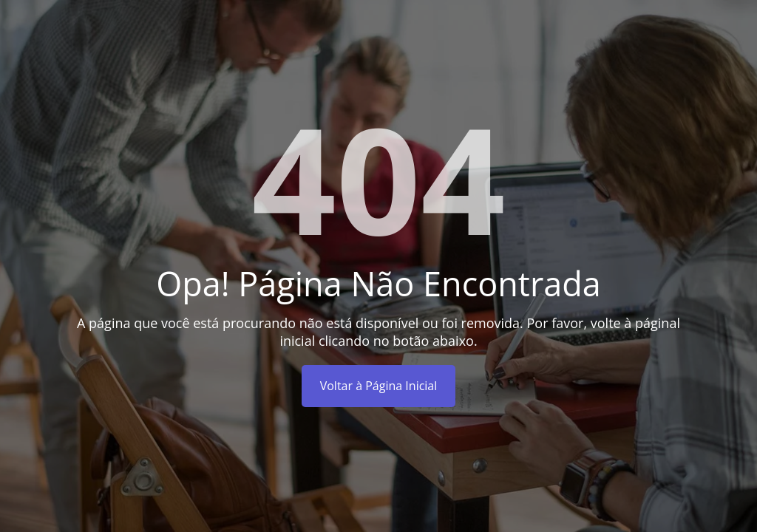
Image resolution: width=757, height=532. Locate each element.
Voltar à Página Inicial (379, 386)
